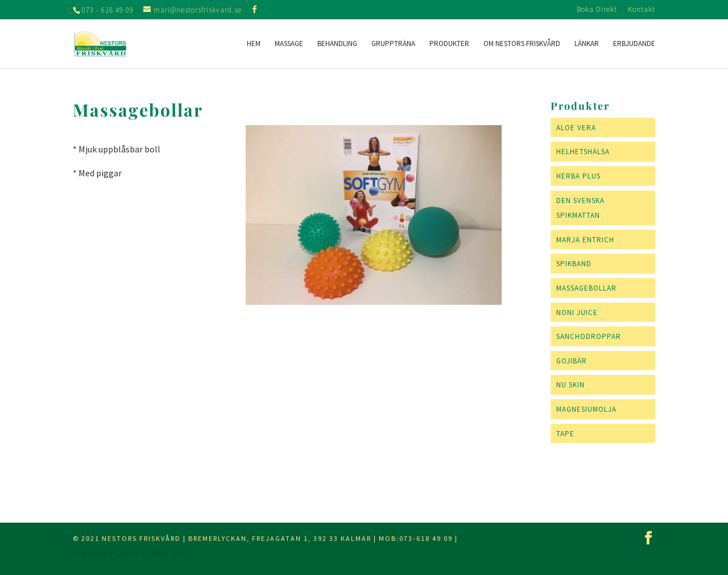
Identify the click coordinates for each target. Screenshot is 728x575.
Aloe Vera (576, 128)
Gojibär (572, 361)
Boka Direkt (597, 10)
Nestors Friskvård (141, 538)
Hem (254, 44)
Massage (289, 44)
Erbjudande (634, 44)
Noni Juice (577, 313)
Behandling (337, 44)
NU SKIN (570, 385)
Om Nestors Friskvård (522, 44)
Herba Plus (578, 176)
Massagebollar (586, 288)
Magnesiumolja (586, 409)
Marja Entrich (585, 240)
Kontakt (642, 10)
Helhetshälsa (583, 152)
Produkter (449, 44)
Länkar (587, 44)
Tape (565, 434)
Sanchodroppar (589, 336)
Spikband (574, 264)
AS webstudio (166, 554)
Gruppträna (393, 44)
